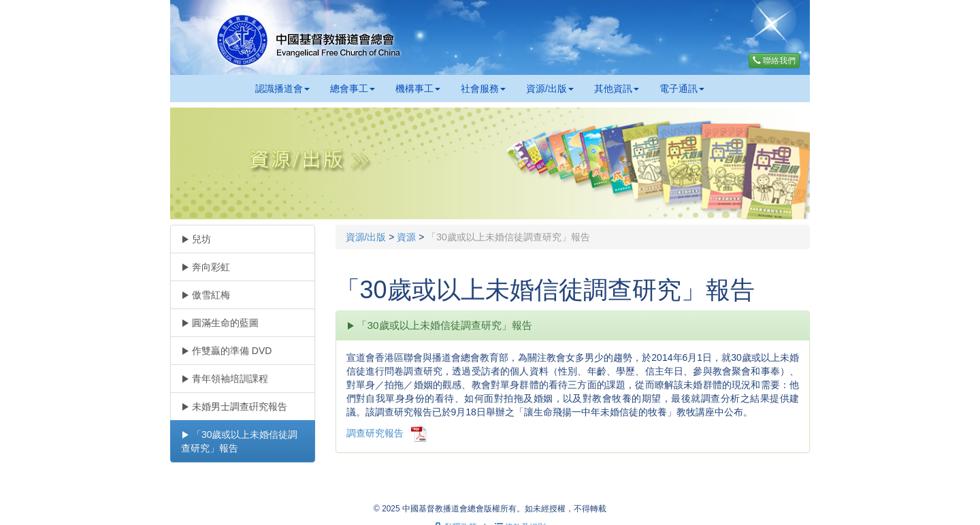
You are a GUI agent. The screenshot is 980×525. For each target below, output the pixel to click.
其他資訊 (617, 89)
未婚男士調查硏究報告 (234, 407)
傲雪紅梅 (206, 295)
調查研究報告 (375, 433)
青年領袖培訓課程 (225, 379)
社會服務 (483, 89)
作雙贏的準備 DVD (226, 351)
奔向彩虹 (206, 267)
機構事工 (418, 89)
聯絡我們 (774, 61)
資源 (406, 237)
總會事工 (353, 89)
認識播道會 (282, 89)
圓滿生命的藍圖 (220, 323)
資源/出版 (550, 89)
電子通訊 (682, 89)
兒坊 (196, 239)
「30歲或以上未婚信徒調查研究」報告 (239, 441)
